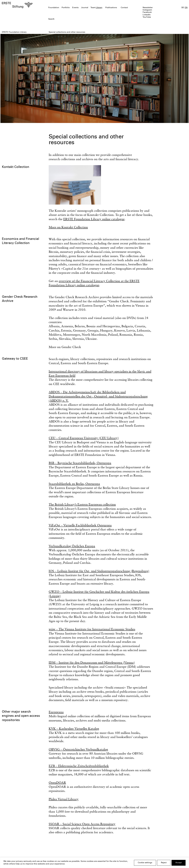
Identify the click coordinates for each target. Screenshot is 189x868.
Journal (85, 8)
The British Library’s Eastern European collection (82, 504)
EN (186, 8)
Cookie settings (145, 863)
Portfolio (66, 8)
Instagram (147, 10)
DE (183, 8)
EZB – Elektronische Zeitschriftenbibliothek (79, 766)
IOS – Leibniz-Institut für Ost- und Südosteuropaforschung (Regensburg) (99, 571)
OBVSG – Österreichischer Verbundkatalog (78, 749)
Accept (179, 863)
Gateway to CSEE (15, 359)
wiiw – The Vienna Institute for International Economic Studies (92, 629)
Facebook (147, 12)
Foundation (54, 8)
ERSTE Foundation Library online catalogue (94, 219)
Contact (124, 8)
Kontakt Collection (16, 167)
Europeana (56, 712)
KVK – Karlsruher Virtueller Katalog (74, 728)
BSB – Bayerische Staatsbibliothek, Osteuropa (80, 463)
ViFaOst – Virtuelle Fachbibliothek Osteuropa (80, 525)
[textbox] (80, 19)
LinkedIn (147, 15)
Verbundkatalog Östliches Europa (72, 546)
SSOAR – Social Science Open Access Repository (82, 824)
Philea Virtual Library (64, 799)
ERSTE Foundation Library (14, 32)
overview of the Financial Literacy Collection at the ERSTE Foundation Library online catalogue (94, 283)
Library (99, 8)
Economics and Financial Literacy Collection (20, 241)
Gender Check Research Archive (20, 299)
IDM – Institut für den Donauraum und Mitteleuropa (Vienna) (92, 662)
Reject (164, 863)
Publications (111, 8)
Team (93, 8)
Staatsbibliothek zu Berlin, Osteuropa (74, 484)
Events (75, 8)
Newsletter (148, 8)
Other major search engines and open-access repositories (21, 716)
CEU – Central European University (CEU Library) (84, 438)
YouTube (147, 17)
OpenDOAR (57, 782)
